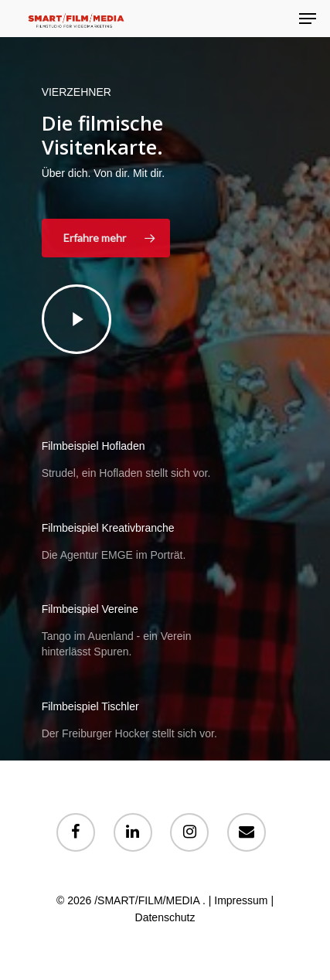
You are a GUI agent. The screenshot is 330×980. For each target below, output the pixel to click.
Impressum (241, 900)
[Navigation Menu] (308, 19)
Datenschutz (165, 917)
